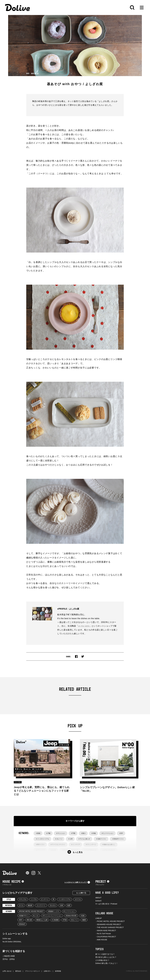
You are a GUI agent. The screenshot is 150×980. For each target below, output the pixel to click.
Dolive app (7, 939)
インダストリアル (64, 899)
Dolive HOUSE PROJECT (88, 782)
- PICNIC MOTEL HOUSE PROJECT (110, 921)
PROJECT (102, 882)
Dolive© (98, 901)
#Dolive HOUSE (71, 916)
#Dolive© (22, 924)
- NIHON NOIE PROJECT (106, 931)
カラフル (78, 899)
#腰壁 (84, 920)
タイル (21, 905)
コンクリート (41, 905)
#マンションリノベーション (52, 916)
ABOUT (98, 898)
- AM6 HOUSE (101, 940)
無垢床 (30, 905)
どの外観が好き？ (102, 960)
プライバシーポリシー (32, 971)
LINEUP (99, 918)
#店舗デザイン (24, 916)
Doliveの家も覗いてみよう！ (107, 963)
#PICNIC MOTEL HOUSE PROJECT (31, 911)
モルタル (53, 905)
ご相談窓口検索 (9, 956)
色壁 (69, 905)
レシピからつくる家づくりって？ (77, 882)
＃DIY (121, 833)
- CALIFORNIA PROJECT (106, 937)
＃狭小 (83, 833)
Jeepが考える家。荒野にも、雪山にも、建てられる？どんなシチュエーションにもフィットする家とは (42, 791)
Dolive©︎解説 (18, 782)
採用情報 (58, 971)
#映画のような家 (42, 920)
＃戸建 (48, 833)
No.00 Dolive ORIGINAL (12, 942)
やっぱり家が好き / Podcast (106, 904)
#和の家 (29, 920)
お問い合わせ (7, 971)
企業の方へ (47, 971)
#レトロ (36, 916)
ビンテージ (45, 899)
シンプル (34, 899)
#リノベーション (69, 911)
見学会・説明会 (9, 959)
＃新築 (38, 833)
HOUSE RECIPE (13, 882)
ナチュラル (23, 899)
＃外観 (93, 833)
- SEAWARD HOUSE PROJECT (108, 924)
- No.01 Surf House (103, 934)
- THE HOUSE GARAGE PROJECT (110, 927)
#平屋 (65, 920)
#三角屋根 (55, 920)
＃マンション (61, 833)
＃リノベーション (107, 833)
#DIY (21, 920)
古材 (61, 905)
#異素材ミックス (54, 911)
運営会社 (18, 971)
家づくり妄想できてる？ (105, 954)
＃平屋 (73, 833)
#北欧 (83, 916)
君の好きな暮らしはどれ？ (106, 957)
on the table (84, 626)
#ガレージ (74, 920)
